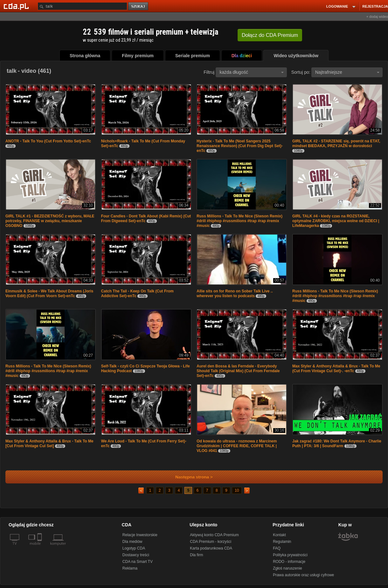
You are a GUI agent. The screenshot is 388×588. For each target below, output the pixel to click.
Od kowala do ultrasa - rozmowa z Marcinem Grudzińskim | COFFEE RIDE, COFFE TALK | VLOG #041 (237, 446)
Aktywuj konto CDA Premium (214, 535)
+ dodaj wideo (377, 17)
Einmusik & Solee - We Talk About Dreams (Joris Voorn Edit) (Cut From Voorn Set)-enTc (49, 294)
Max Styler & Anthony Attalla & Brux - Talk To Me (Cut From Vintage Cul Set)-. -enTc (336, 369)
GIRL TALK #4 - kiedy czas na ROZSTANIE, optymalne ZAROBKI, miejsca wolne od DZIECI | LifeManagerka (336, 221)
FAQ (277, 548)
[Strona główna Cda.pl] (17, 6)
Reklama (130, 568)
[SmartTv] (40, 547)
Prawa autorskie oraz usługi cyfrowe (303, 575)
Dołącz (270, 35)
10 (237, 490)
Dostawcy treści (136, 555)
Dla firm (196, 555)
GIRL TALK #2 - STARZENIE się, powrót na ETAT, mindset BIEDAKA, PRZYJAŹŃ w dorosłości (336, 144)
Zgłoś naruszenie (287, 568)
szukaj (139, 7)
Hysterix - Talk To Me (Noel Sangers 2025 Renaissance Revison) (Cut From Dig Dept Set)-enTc (240, 146)
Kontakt (279, 535)
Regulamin (282, 542)
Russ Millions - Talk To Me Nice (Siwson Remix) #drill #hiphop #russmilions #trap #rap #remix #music (239, 221)
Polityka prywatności (290, 555)
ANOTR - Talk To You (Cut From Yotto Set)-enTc (48, 141)
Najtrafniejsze (347, 72)
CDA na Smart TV (138, 562)
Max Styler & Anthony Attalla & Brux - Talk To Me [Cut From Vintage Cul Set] (49, 444)
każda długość (252, 72)
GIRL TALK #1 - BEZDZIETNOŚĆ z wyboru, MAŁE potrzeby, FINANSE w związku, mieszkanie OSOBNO (50, 221)
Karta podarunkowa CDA (211, 548)
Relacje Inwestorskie (140, 535)
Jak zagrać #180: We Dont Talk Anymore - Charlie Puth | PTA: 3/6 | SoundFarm (337, 444)
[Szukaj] (82, 6)
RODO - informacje (289, 562)
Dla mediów (132, 542)
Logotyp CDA (134, 548)
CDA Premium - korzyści (211, 542)
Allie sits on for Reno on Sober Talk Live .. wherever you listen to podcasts (235, 294)
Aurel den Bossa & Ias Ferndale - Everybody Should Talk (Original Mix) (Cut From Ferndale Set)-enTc (238, 371)
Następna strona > (190, 477)
